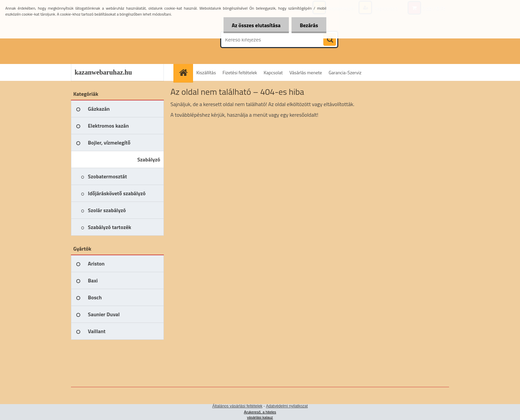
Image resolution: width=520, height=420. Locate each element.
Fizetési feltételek (240, 72)
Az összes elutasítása (256, 25)
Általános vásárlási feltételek (237, 406)
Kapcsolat (273, 72)
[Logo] (117, 39)
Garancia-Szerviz (345, 72)
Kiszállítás (206, 72)
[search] (330, 40)
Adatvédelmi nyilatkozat (287, 406)
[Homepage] (185, 72)
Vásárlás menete (306, 72)
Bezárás (309, 25)
